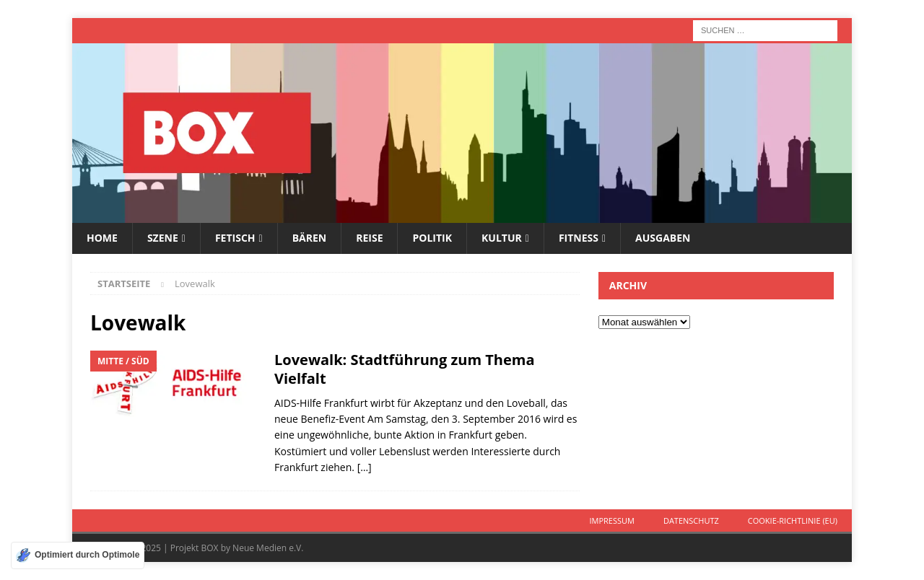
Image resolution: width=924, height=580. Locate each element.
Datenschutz (691, 520)
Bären (310, 238)
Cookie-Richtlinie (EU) (793, 520)
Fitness (579, 238)
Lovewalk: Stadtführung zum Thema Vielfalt (405, 369)
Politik (432, 238)
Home (102, 238)
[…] (365, 467)
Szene (163, 238)
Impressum (611, 520)
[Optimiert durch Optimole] (78, 555)
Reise (369, 238)
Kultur (502, 238)
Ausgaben (663, 238)
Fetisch (235, 238)
